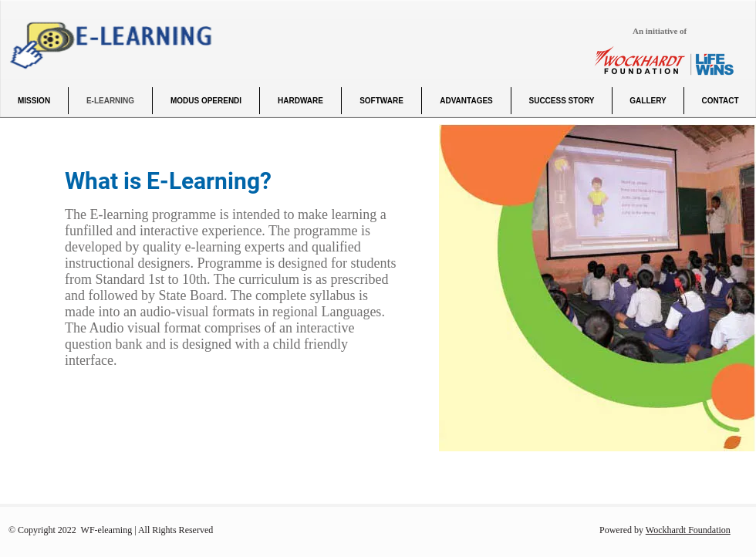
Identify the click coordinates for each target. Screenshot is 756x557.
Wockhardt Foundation (688, 530)
